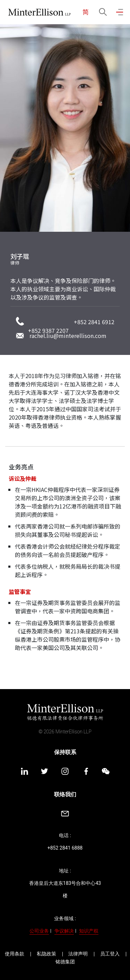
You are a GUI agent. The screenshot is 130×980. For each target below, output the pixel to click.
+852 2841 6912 (94, 322)
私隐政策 (46, 954)
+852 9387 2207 (48, 330)
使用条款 (15, 954)
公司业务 (39, 931)
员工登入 (110, 954)
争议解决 (64, 931)
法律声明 (78, 954)
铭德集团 (65, 962)
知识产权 (89, 931)
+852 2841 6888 (65, 848)
